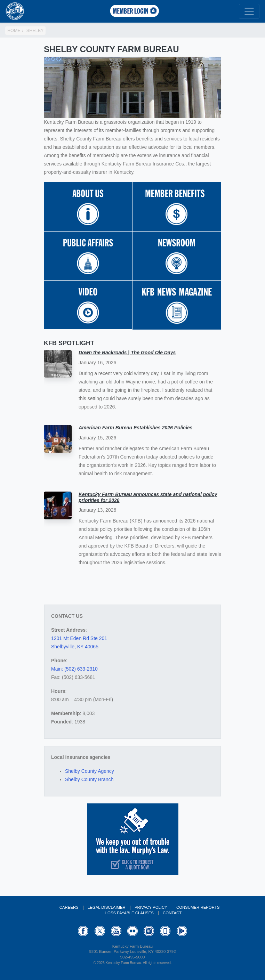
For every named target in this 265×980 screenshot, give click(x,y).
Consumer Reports (198, 907)
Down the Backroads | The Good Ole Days (127, 353)
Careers (69, 907)
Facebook (83, 931)
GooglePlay (182, 931)
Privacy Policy (151, 907)
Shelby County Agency (90, 771)
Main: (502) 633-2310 (74, 669)
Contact (172, 913)
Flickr (132, 931)
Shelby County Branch (89, 779)
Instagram (149, 931)
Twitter (100, 931)
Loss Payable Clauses (130, 913)
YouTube (116, 931)
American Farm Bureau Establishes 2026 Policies (136, 428)
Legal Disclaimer (107, 907)
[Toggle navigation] (249, 11)
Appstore (165, 931)
